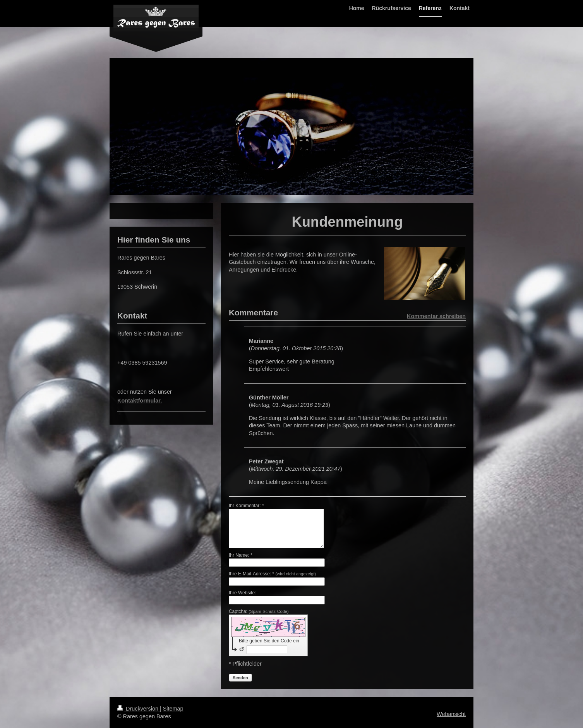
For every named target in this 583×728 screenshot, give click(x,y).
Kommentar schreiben (436, 316)
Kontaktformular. (140, 401)
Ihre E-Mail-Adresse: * (272, 574)
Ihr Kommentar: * (246, 506)
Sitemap (173, 709)
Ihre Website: (242, 593)
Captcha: (259, 611)
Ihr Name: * (241, 555)
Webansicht (451, 714)
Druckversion (139, 709)
